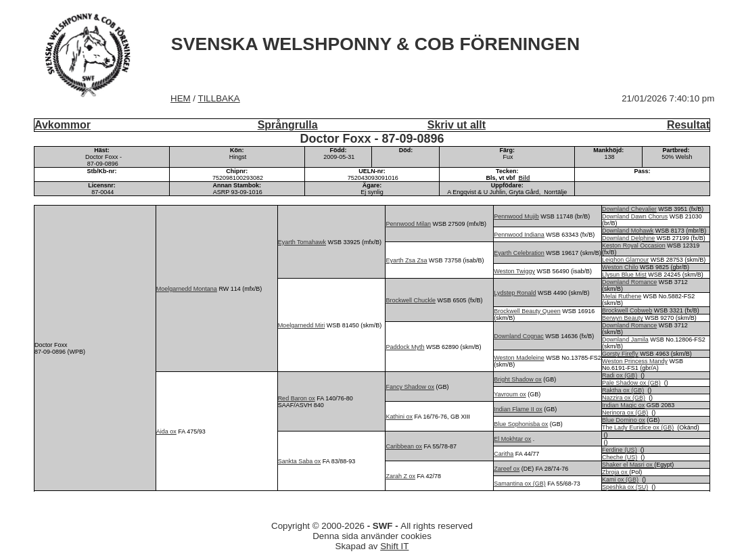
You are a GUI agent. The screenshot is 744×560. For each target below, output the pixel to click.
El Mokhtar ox (512, 439)
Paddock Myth (405, 347)
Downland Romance (629, 282)
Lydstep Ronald (515, 293)
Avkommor (63, 125)
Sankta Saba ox (300, 461)
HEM (181, 98)
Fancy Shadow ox (410, 387)
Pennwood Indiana (519, 235)
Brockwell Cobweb (627, 310)
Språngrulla (288, 125)
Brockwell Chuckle (411, 300)
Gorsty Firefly (620, 354)
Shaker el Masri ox (628, 465)
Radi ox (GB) (620, 375)
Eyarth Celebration (519, 253)
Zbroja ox (615, 472)
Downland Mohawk (628, 231)
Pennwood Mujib (516, 216)
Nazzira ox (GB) (624, 398)
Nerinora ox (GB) (625, 413)
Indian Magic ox (623, 405)
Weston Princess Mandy (635, 361)
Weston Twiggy (514, 271)
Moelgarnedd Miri (302, 325)
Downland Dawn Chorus (635, 216)
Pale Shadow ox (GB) (631, 383)
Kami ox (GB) (620, 480)
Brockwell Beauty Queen (527, 311)
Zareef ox (507, 469)
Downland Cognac (519, 336)
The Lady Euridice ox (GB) (638, 427)
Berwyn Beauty (623, 318)
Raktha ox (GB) (623, 390)
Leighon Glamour (625, 260)
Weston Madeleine (519, 358)
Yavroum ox (510, 394)
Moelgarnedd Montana (187, 289)
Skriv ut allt (457, 125)
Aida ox (166, 431)
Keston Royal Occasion (634, 246)
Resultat (688, 125)
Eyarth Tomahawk (302, 242)
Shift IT (394, 546)
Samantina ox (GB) (520, 484)
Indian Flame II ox (518, 409)
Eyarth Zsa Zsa (406, 260)
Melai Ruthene (622, 296)
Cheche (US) (620, 457)
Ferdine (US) (620, 450)
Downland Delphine (628, 238)
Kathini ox (399, 417)
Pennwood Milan (408, 224)
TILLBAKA (219, 98)
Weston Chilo (620, 267)
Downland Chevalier (629, 209)
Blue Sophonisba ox (521, 424)
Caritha (504, 454)
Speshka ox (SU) (625, 487)
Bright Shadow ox (518, 379)
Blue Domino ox (624, 420)
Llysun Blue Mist (624, 275)
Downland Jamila (625, 340)
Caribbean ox (404, 446)
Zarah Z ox (400, 476)
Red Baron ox (297, 398)
